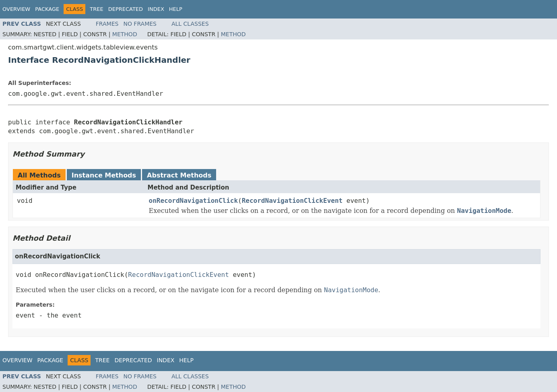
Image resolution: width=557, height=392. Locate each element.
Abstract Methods (179, 175)
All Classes (190, 24)
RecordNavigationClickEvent (292, 201)
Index (156, 9)
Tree (96, 9)
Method (125, 34)
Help (176, 9)
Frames (107, 24)
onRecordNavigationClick (194, 201)
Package (47, 9)
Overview (16, 9)
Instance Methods (104, 175)
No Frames (140, 24)
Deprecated (126, 9)
